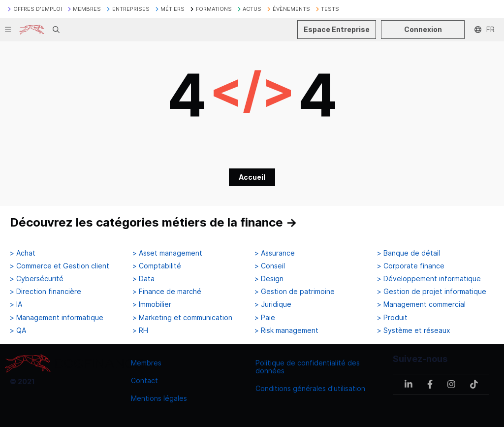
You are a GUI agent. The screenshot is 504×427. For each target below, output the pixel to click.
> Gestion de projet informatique (432, 292)
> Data (143, 279)
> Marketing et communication (182, 318)
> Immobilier (152, 304)
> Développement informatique (429, 279)
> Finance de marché (167, 292)
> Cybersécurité (37, 279)
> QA (18, 330)
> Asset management (167, 253)
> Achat (23, 253)
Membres (146, 363)
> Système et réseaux (414, 330)
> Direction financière (46, 292)
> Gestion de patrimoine (295, 292)
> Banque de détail (409, 253)
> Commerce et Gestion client (60, 266)
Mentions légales (159, 398)
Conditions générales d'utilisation (310, 388)
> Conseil (270, 266)
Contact (144, 380)
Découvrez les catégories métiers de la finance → (154, 222)
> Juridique (273, 304)
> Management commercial (421, 304)
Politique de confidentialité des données (308, 367)
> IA (16, 304)
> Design (269, 279)
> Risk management (286, 330)
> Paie (265, 318)
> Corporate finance (411, 266)
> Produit (392, 318)
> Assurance (275, 253)
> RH (140, 330)
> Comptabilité (157, 266)
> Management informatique (57, 318)
